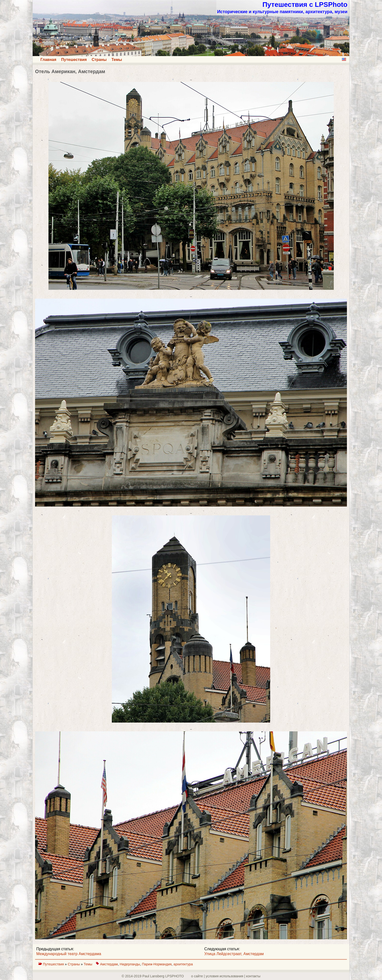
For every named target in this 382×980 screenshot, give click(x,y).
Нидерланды (130, 964)
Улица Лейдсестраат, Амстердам (234, 954)
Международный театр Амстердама (69, 954)
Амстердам (109, 964)
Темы (117, 60)
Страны (99, 60)
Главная (48, 60)
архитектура (183, 964)
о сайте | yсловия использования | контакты (226, 976)
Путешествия (74, 60)
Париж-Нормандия (157, 964)
